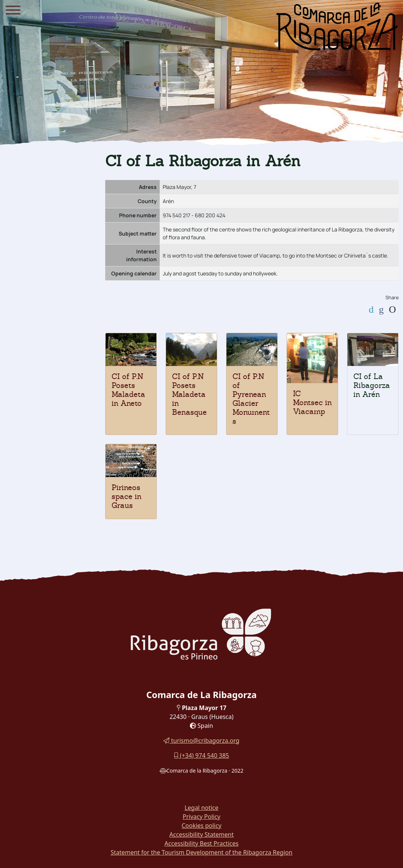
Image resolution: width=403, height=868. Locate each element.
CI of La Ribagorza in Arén (372, 385)
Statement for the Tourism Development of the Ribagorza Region (201, 852)
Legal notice (202, 808)
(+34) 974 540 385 (201, 755)
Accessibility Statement (201, 834)
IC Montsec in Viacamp (312, 403)
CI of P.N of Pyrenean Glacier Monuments (251, 399)
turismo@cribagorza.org (201, 741)
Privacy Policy (202, 817)
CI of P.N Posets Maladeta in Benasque (189, 394)
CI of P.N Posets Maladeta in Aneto (128, 390)
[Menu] (13, 11)
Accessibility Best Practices (201, 843)
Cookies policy (202, 826)
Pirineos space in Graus (126, 496)
